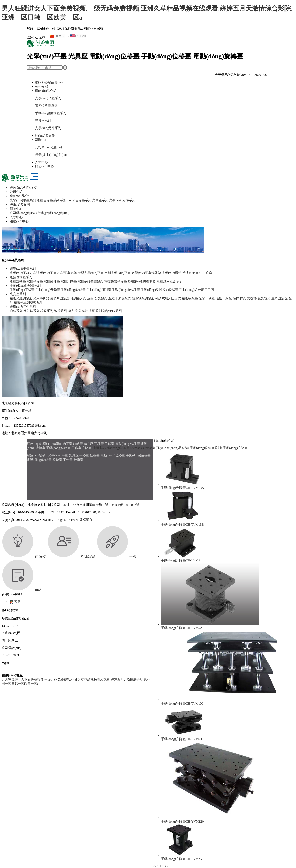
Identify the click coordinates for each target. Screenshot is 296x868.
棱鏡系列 (47, 311)
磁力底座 (206, 273)
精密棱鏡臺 (190, 298)
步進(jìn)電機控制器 (142, 281)
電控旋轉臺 (18, 281)
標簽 (103, 448)
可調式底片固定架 (168, 298)
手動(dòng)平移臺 (22, 290)
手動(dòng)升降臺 (48, 290)
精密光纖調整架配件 (28, 302)
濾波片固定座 (60, 298)
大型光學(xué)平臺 (91, 273)
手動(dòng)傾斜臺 (99, 290)
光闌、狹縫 (207, 298)
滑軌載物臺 (190, 273)
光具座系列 (43, 121)
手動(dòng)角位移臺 (126, 290)
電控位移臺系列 (46, 106)
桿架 (243, 298)
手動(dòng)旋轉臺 (73, 290)
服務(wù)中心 (44, 166)
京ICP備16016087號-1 (127, 505)
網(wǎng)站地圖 (118, 448)
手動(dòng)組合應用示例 (197, 290)
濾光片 (73, 311)
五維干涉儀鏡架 (120, 298)
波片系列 (61, 311)
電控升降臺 (69, 281)
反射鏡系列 (31, 311)
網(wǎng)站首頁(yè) (49, 82)
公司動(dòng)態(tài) (48, 147)
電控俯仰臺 (52, 281)
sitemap (148, 448)
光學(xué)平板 (20, 273)
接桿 (236, 298)
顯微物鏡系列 (112, 311)
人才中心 (41, 162)
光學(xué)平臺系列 (48, 98)
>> (167, 866)
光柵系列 (95, 311)
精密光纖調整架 (21, 298)
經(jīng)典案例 (45, 135)
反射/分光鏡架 (97, 298)
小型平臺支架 (67, 273)
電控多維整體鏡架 (90, 281)
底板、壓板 (224, 298)
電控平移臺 (35, 281)
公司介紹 (41, 86)
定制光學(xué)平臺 (118, 273)
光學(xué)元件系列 (48, 128)
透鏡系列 (16, 311)
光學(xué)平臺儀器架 (146, 273)
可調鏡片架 (78, 298)
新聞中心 (41, 140)
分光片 (83, 311)
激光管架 (264, 298)
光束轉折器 (41, 298)
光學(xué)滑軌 (172, 273)
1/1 (162, 866)
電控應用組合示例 (170, 281)
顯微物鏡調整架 (143, 298)
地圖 (96, 448)
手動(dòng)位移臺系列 (51, 113)
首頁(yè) (159, 448)
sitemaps (136, 448)
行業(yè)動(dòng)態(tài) (51, 155)
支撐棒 (252, 298)
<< (155, 866)
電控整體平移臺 (115, 281)
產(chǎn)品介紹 (46, 91)
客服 (15, 602)
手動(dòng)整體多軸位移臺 (160, 290)
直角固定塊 (279, 298)
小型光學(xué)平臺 (43, 273)
